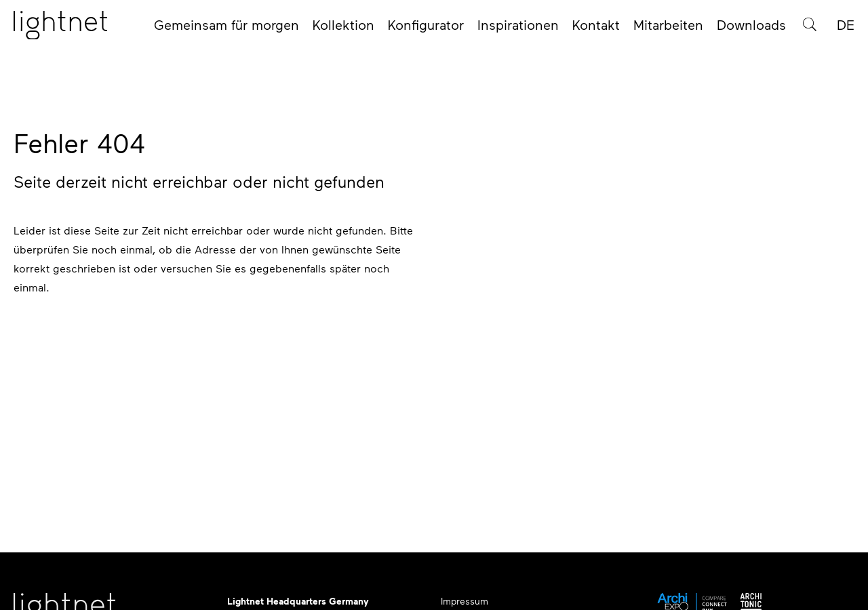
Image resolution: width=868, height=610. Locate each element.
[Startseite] (60, 29)
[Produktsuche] (810, 28)
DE (846, 28)
